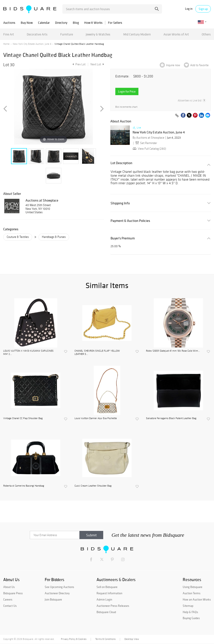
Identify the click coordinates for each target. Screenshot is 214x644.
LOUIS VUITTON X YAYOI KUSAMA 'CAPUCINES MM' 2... (28, 352)
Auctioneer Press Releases (113, 606)
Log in (189, 9)
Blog (76, 23)
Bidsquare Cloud (106, 612)
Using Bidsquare (193, 587)
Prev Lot (78, 64)
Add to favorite (199, 65)
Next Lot (97, 64)
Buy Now (27, 23)
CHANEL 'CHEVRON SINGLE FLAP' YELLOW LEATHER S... (97, 352)
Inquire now (173, 65)
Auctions (9, 23)
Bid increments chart (126, 107)
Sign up (203, 9)
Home (6, 44)
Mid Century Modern (137, 34)
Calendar (44, 23)
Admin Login (104, 599)
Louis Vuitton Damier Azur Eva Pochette (96, 418)
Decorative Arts (37, 34)
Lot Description (121, 163)
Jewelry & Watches (98, 34)
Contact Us (10, 606)
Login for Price (127, 91)
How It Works (93, 23)
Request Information (109, 593)
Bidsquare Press (13, 593)
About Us (9, 587)
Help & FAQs (190, 612)
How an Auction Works (197, 599)
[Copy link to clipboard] (177, 116)
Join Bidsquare (53, 599)
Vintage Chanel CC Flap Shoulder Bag (23, 418)
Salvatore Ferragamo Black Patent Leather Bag (171, 418)
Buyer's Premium (123, 238)
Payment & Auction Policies (130, 221)
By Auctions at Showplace (148, 138)
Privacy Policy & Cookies (74, 639)
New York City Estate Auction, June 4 (32, 44)
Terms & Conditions (105, 639)
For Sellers (115, 23)
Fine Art (9, 34)
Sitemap (188, 606)
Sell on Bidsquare (107, 587)
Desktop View (132, 639)
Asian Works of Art (176, 34)
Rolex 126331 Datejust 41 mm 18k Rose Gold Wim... (173, 351)
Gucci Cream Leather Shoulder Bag (93, 486)
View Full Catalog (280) (149, 149)
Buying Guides (191, 618)
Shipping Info (120, 203)
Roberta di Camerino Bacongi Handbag (24, 486)
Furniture (67, 34)
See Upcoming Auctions (59, 587)
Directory (61, 23)
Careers (8, 599)
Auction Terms (192, 593)
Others (206, 34)
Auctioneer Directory (57, 593)
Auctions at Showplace (42, 200)
